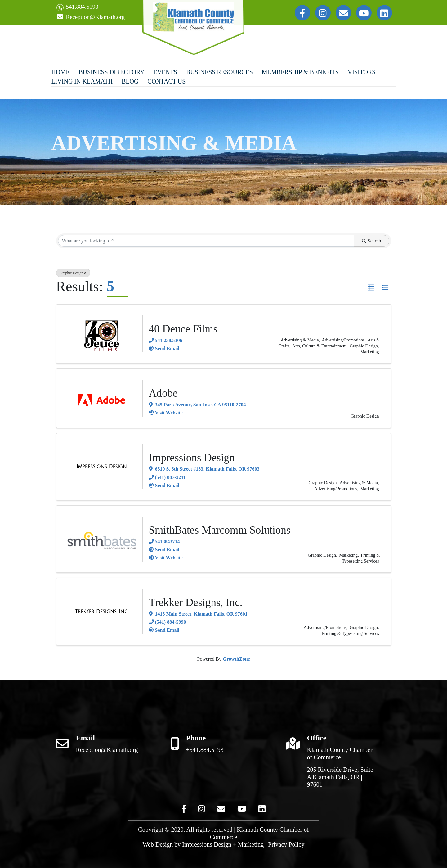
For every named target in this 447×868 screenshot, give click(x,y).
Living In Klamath (82, 81)
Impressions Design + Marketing (223, 844)
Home (61, 72)
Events (165, 72)
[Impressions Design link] (102, 467)
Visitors (362, 72)
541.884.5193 (77, 7)
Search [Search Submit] (372, 241)
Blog (130, 81)
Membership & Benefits (300, 72)
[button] (371, 288)
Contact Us (166, 81)
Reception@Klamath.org (91, 17)
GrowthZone (236, 659)
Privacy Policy (286, 844)
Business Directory (111, 72)
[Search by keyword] (206, 241)
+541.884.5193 (205, 750)
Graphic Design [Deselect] (73, 273)
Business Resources (219, 72)
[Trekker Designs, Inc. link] (102, 612)
